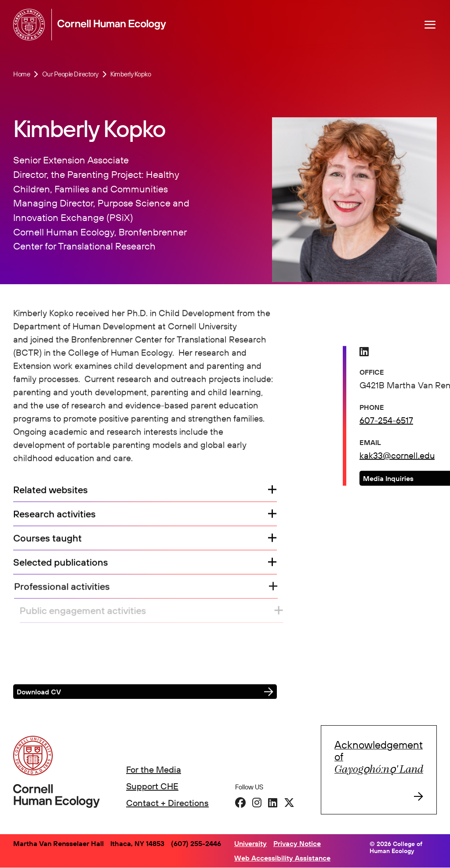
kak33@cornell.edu (397, 456)
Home (22, 74)
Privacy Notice (297, 843)
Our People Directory (70, 74)
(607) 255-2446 (196, 843)
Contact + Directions (167, 803)
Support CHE (152, 786)
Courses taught (47, 539)
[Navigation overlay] (430, 25)
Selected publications (61, 563)
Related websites (51, 491)
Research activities (54, 515)
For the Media (154, 769)
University (250, 843)
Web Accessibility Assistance (282, 858)
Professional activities (67, 588)
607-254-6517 (386, 421)
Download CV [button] (39, 693)
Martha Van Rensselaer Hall (58, 843)
